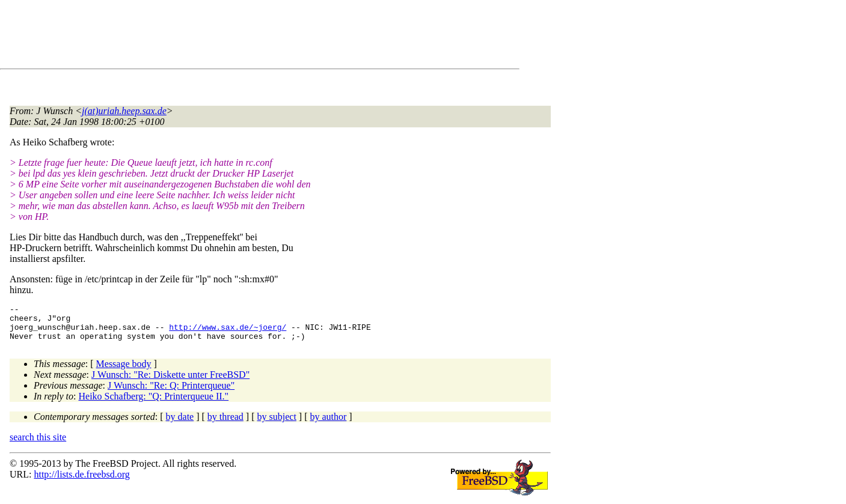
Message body (124, 371)
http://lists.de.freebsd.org (81, 481)
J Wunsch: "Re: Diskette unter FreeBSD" (170, 382)
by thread (225, 424)
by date (180, 424)
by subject (277, 424)
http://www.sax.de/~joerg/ (228, 332)
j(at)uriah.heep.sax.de (124, 111)
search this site (38, 444)
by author (328, 424)
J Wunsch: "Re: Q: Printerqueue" (171, 393)
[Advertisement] (228, 37)
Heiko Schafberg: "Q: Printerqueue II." (154, 403)
